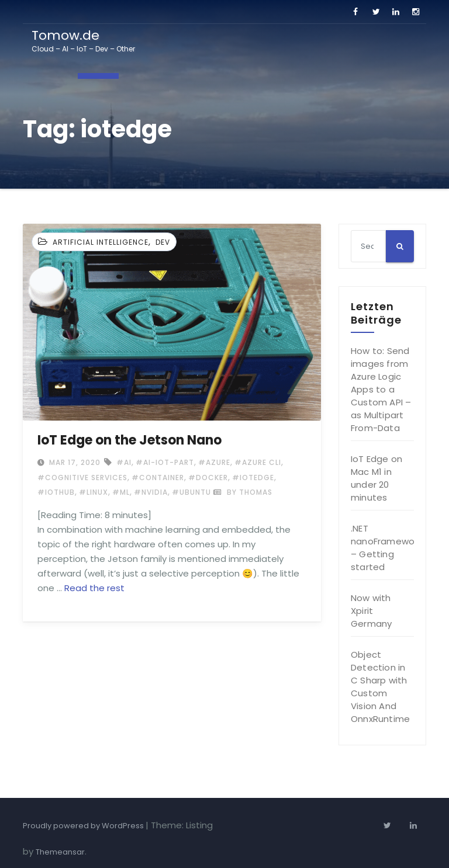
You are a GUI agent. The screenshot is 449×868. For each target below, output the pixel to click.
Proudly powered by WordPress (84, 826)
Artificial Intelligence (101, 242)
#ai (124, 462)
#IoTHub (56, 492)
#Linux (94, 492)
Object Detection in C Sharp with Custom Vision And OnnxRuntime (380, 687)
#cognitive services (82, 478)
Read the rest (94, 588)
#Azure (214, 462)
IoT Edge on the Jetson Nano (129, 440)
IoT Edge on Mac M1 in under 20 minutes (377, 478)
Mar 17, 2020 (74, 462)
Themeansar (60, 852)
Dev (163, 242)
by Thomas (243, 492)
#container (158, 478)
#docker (208, 478)
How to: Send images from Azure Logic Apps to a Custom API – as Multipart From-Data (381, 389)
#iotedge (253, 478)
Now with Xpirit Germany (371, 611)
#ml (121, 492)
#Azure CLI (258, 462)
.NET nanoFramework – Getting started (386, 548)
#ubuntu (191, 492)
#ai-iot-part (165, 462)
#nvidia (151, 492)
